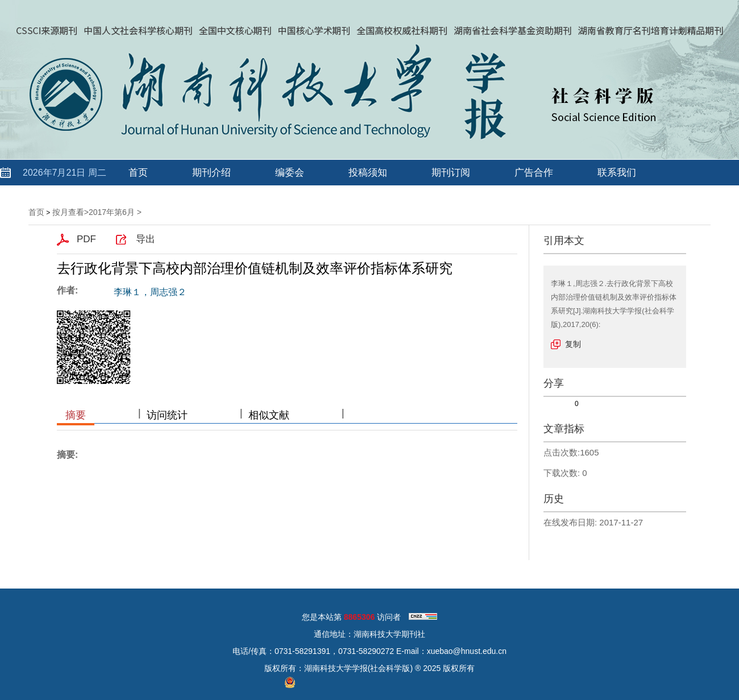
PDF (86, 239)
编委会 (290, 173)
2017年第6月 (112, 212)
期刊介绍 (211, 173)
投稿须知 (368, 173)
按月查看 (68, 212)
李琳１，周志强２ (150, 292)
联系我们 (617, 173)
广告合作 (534, 173)
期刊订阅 (451, 173)
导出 (146, 239)
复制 (573, 344)
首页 (138, 173)
